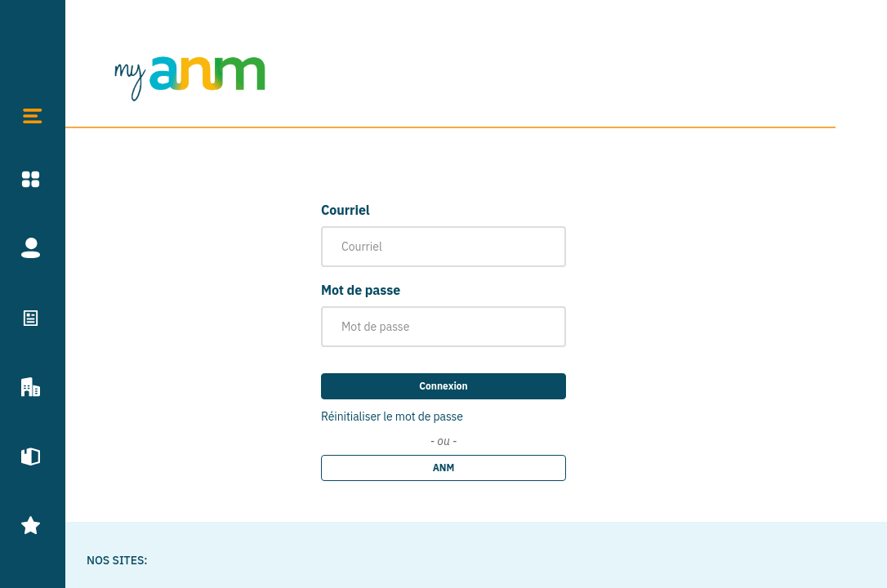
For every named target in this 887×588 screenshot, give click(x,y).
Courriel (345, 210)
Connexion (443, 386)
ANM (444, 468)
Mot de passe (361, 290)
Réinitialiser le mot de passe (392, 416)
